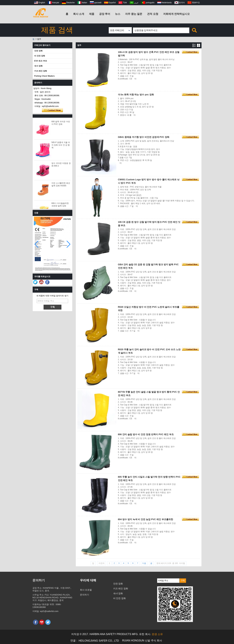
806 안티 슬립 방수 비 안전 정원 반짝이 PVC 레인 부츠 (146, 434)
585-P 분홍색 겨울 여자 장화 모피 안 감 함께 (61, 146)
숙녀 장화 (38, 66)
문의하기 (84, 595)
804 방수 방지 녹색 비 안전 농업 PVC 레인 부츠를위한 (146, 519)
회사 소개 (79, 14)
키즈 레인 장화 (41, 71)
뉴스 (118, 14)
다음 (144, 563)
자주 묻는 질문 (134, 14)
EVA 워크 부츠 (41, 61)
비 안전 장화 (40, 56)
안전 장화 (38, 51)
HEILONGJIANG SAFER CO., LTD (99, 641)
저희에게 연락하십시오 (176, 14)
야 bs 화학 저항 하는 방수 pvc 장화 (136, 95)
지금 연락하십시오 (52, 110)
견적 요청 (153, 14)
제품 (92, 14)
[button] (68, 244)
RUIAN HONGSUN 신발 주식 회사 (142, 641)
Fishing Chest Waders (45, 76)
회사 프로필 (86, 590)
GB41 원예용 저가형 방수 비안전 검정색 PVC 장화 (144, 137)
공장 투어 (105, 14)
